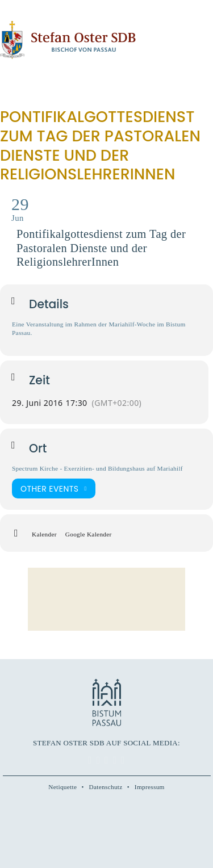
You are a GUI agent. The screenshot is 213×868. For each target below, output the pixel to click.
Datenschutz (106, 787)
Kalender (44, 534)
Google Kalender (89, 534)
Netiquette (62, 787)
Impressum (150, 787)
